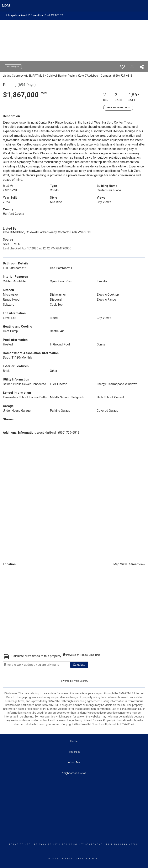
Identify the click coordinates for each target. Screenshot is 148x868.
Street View (137, 564)
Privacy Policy (46, 844)
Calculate (79, 665)
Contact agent (13, 67)
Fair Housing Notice (123, 844)
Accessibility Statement (82, 844)
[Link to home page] (74, 6)
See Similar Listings (118, 108)
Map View (120, 564)
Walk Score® (81, 681)
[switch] (122, 67)
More (6, 6)
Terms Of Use (20, 844)
